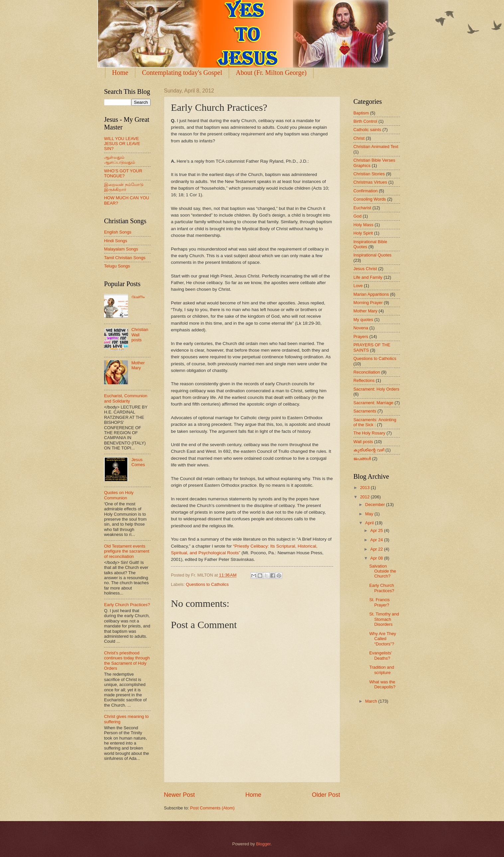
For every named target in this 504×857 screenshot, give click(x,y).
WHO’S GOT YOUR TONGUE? (123, 173)
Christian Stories (369, 174)
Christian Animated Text (376, 147)
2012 (365, 497)
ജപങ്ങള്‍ (362, 459)
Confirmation (366, 191)
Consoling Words (370, 199)
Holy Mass (363, 225)
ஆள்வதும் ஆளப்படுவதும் (120, 160)
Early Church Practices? (127, 605)
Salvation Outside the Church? (383, 571)
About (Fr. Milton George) (271, 73)
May (370, 514)
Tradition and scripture (382, 670)
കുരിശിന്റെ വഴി (369, 450)
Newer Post (179, 795)
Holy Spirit (363, 233)
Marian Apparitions (371, 294)
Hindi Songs (116, 241)
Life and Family (368, 277)
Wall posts (363, 442)
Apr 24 (377, 540)
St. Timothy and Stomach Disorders (384, 619)
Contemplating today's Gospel (182, 73)
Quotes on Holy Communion (119, 495)
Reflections (364, 380)
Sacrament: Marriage (373, 403)
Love (358, 286)
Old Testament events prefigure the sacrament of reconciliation (127, 551)
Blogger (263, 844)
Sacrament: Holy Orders (376, 389)
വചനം (138, 297)
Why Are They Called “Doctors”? (383, 639)
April (370, 523)
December (376, 505)
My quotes (363, 320)
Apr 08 (377, 558)
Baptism (361, 113)
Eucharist (362, 208)
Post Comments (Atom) (212, 808)
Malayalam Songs (121, 249)
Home (120, 73)
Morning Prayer (368, 303)
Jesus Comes (138, 462)
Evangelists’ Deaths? (381, 655)
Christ (359, 138)
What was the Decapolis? (382, 684)
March (372, 701)
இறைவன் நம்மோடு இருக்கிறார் (124, 187)
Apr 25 (377, 530)
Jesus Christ (365, 269)
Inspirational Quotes (373, 255)
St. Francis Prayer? (380, 602)
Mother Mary (138, 365)
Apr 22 (377, 549)
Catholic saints (367, 130)
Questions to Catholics (207, 584)
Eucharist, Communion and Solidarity (126, 398)
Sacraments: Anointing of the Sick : (375, 422)
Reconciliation (367, 372)
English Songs (118, 232)
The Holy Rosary (369, 433)
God (357, 216)
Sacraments (365, 411)
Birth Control (365, 121)
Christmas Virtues (370, 182)
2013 (365, 488)
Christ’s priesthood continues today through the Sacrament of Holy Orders (127, 661)
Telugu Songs (117, 266)
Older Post (326, 795)
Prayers (361, 337)
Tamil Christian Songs (125, 258)
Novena (361, 328)
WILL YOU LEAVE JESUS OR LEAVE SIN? (122, 144)
